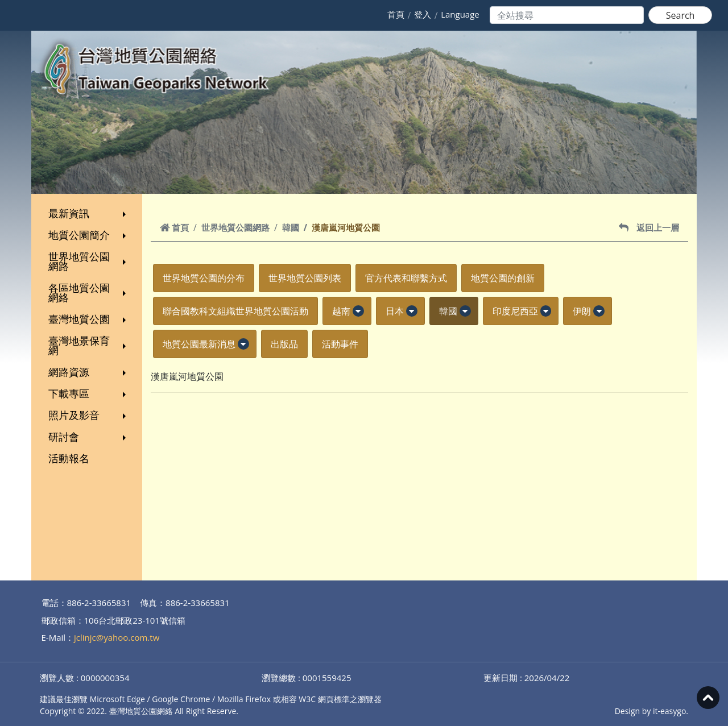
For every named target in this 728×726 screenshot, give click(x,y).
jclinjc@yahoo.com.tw (117, 637)
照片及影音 (88, 415)
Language (460, 14)
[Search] (567, 15)
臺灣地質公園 (88, 319)
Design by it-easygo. (652, 711)
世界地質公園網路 (88, 261)
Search (681, 15)
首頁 (396, 14)
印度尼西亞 (515, 311)
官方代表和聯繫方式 (406, 278)
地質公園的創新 (503, 278)
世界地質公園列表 (305, 278)
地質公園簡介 (88, 235)
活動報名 (69, 458)
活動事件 (340, 344)
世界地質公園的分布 (204, 278)
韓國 (291, 227)
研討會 (88, 437)
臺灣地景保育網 (88, 345)
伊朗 (582, 311)
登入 (423, 14)
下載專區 (88, 393)
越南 (341, 311)
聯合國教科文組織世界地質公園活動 (235, 311)
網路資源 (88, 372)
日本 (395, 311)
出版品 (284, 344)
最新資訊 (88, 213)
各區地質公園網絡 (88, 293)
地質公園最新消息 (199, 344)
